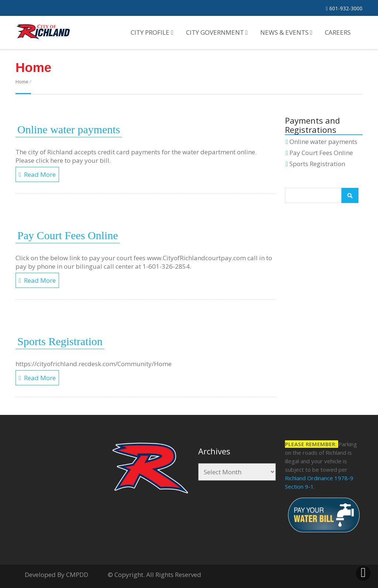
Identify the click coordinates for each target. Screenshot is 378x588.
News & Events (286, 32)
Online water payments (69, 129)
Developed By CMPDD (56, 575)
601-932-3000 (344, 8)
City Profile (152, 32)
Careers (338, 32)
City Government (217, 32)
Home (22, 82)
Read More (37, 174)
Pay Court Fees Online (68, 235)
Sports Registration (60, 341)
